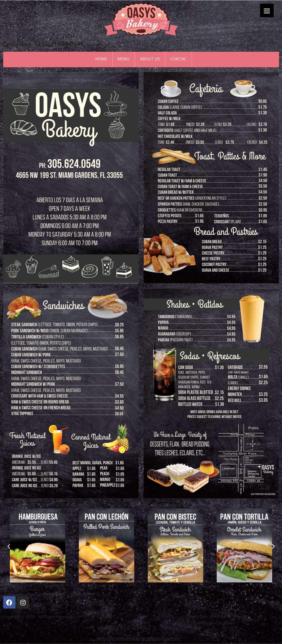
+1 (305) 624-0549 (121, 628)
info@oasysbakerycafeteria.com (138, 638)
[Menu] (267, 10)
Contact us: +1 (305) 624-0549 (43, 44)
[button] (115, 588)
